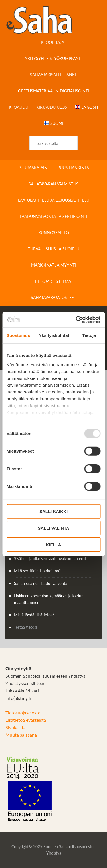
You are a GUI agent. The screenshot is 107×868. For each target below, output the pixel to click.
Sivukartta (16, 727)
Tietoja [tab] (89, 335)
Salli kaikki (53, 511)
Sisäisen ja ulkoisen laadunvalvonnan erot (50, 559)
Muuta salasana (21, 735)
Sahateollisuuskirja (54, 20)
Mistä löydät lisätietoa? (34, 615)
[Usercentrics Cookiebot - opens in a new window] (76, 319)
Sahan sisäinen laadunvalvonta (41, 583)
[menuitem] (87, 107)
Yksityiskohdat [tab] (54, 335)
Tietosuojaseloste (23, 713)
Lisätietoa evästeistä (26, 720)
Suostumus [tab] (18, 335)
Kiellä (53, 545)
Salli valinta (53, 528)
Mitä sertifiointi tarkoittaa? (37, 571)
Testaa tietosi (25, 627)
